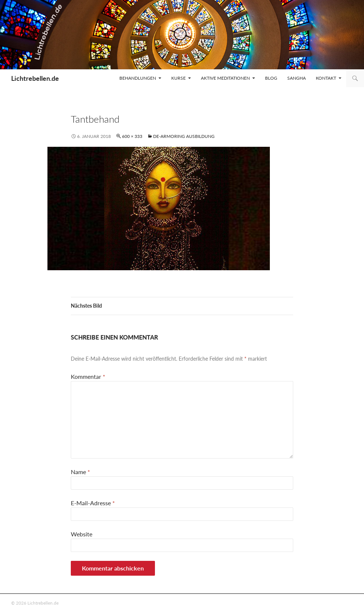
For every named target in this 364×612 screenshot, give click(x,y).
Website (82, 534)
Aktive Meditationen (225, 78)
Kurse (178, 78)
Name (80, 472)
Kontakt (326, 78)
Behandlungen (138, 78)
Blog (271, 78)
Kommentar (88, 376)
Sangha (297, 78)
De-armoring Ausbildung (184, 136)
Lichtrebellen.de (35, 78)
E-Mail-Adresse (93, 503)
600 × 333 (132, 136)
